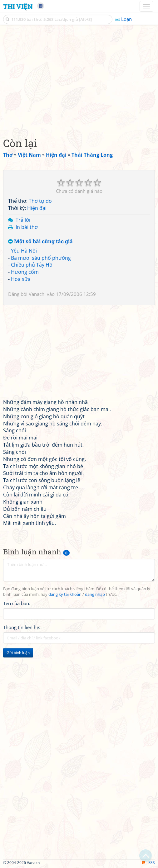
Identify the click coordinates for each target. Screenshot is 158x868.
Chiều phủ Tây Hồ (32, 265)
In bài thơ (27, 227)
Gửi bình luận (18, 653)
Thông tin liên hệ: (22, 627)
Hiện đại (37, 208)
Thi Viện (18, 6)
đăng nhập (95, 594)
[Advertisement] (79, 79)
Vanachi (37, 294)
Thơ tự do (40, 201)
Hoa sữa (21, 279)
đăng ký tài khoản (65, 594)
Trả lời (23, 220)
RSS (148, 863)
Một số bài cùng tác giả (40, 242)
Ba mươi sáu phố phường (41, 258)
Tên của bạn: (17, 603)
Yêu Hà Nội (24, 251)
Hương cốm (25, 272)
